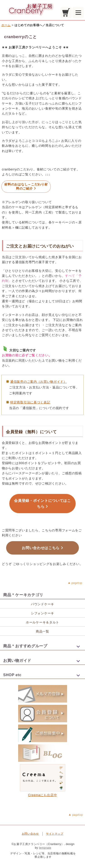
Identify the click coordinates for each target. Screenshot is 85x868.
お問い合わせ (30, 834)
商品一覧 (42, 631)
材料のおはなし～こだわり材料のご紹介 (26, 186)
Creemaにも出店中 (43, 793)
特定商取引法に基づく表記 (30, 402)
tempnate (45, 848)
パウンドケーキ (42, 604)
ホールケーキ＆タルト (42, 622)
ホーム (6, 25)
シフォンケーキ (42, 613)
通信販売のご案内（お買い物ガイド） (39, 382)
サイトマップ (55, 834)
